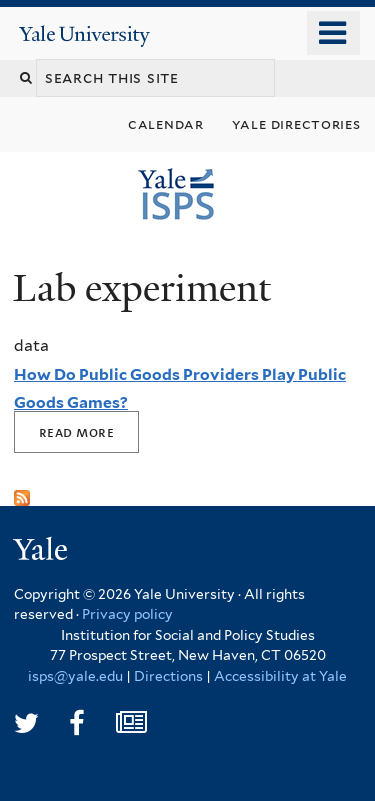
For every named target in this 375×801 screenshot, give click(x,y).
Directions (168, 676)
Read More (76, 432)
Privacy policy (127, 614)
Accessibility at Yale (280, 676)
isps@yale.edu (75, 676)
